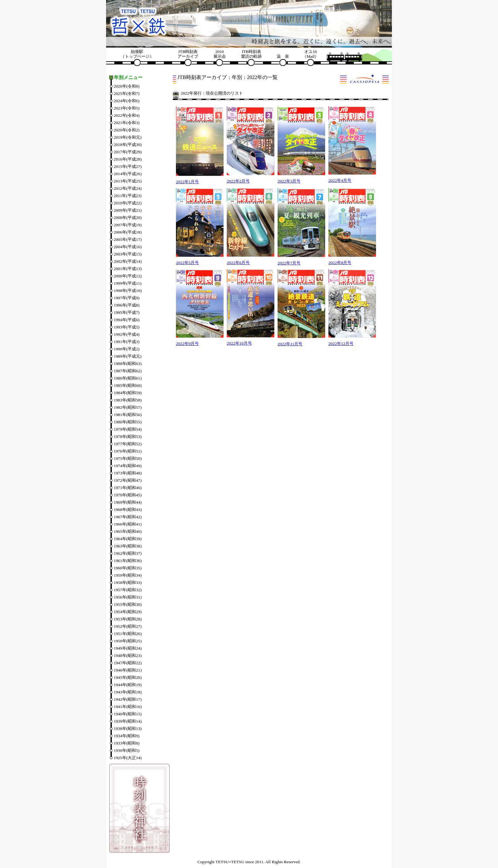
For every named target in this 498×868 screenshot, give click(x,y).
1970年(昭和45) (128, 495)
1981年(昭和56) (128, 415)
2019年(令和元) (128, 137)
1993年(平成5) (127, 327)
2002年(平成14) (128, 261)
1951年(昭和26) (128, 634)
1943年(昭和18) (128, 692)
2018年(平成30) (128, 145)
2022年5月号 (187, 263)
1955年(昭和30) (128, 604)
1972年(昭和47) (128, 480)
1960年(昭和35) (128, 568)
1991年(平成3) (127, 342)
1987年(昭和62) (128, 371)
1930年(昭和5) (127, 750)
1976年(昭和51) (128, 451)
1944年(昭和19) (128, 685)
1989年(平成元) (128, 356)
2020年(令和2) (127, 130)
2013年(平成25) (128, 181)
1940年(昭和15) (128, 714)
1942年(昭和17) (128, 699)
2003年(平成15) (128, 254)
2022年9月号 (187, 344)
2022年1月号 (187, 182)
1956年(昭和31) (128, 597)
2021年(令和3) (127, 123)
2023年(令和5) (127, 108)
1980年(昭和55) (128, 422)
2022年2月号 (238, 181)
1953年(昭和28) (128, 619)
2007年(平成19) (128, 225)
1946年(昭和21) (128, 670)
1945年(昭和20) (128, 677)
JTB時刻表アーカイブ (188, 54)
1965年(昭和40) (128, 531)
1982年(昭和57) (128, 407)
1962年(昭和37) (128, 553)
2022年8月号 (340, 263)
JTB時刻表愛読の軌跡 (251, 54)
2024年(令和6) (127, 101)
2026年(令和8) (127, 86)
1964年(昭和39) (128, 539)
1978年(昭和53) (128, 437)
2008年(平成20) (128, 218)
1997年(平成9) (127, 298)
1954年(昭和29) (128, 612)
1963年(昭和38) (128, 546)
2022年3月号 (289, 181)
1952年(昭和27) (128, 626)
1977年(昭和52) (128, 444)
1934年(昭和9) (127, 736)
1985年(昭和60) (128, 385)
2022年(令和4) (127, 115)
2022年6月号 (238, 263)
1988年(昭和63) (128, 364)
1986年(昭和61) (128, 378)
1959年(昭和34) (128, 575)
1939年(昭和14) (128, 721)
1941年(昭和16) (128, 707)
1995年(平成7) (127, 312)
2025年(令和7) (127, 93)
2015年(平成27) (128, 166)
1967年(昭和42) (128, 517)
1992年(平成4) (127, 334)
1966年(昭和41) (128, 524)
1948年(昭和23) (128, 656)
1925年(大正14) (128, 758)
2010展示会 (220, 54)
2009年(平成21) (128, 210)
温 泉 (283, 56)
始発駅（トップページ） (137, 54)
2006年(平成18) (128, 232)
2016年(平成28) (128, 159)
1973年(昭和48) (128, 473)
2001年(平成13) (128, 269)
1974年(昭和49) (128, 466)
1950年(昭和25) (128, 641)
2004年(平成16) (128, 247)
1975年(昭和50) (128, 458)
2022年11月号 (290, 344)
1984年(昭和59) (128, 393)
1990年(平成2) (127, 349)
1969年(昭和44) (128, 502)
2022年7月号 (289, 263)
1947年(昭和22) (128, 663)
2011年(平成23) (128, 196)
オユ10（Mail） (310, 54)
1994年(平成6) (127, 320)
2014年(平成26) (128, 174)
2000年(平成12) (128, 276)
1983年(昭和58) (128, 400)
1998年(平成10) (128, 291)
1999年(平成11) (128, 283)
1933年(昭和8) (127, 743)
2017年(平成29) (128, 152)
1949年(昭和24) (128, 648)
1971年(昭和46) (128, 488)
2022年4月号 (340, 180)
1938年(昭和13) (128, 729)
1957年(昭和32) (128, 590)
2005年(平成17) (128, 239)
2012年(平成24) (128, 188)
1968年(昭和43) (128, 510)
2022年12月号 (341, 344)
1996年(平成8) (127, 305)
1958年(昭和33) (128, 583)
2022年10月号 (239, 343)
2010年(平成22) (128, 203)
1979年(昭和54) (128, 429)
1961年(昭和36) (128, 561)
